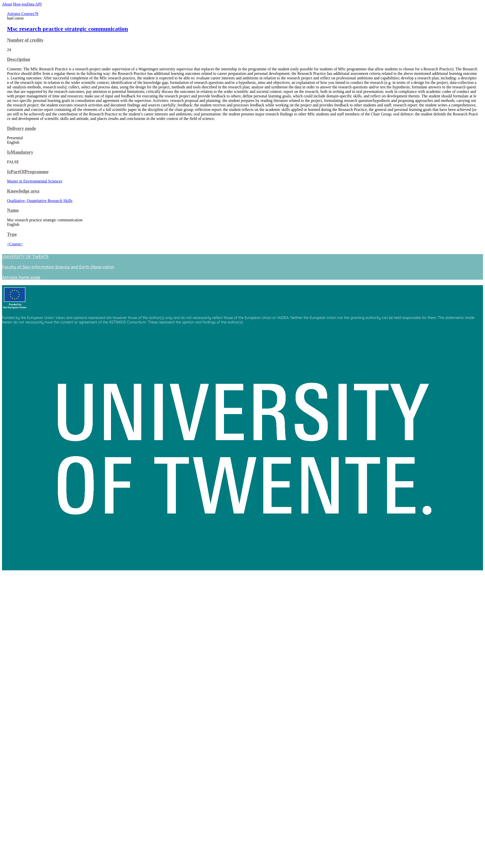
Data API (34, 4)
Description (19, 59)
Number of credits (25, 40)
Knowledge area (23, 191)
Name (13, 210)
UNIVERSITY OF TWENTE (25, 257)
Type (12, 234)
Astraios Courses (21, 14)
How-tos (20, 4)
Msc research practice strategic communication (68, 29)
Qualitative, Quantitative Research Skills (40, 201)
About (7, 4)
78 (36, 14)
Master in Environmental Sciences (35, 181)
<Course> (15, 244)
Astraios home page (21, 277)
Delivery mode (22, 128)
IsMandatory (20, 152)
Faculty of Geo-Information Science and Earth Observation (58, 267)
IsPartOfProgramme (28, 172)
